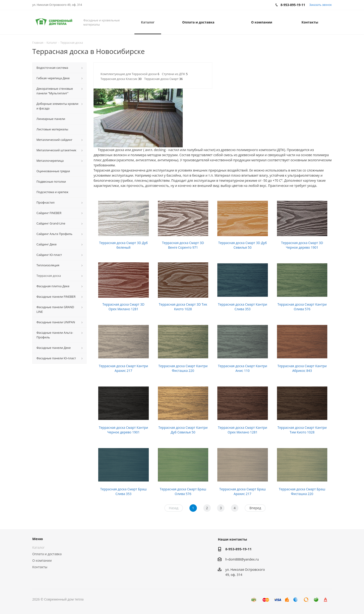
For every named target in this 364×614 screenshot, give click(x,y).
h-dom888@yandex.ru (242, 559)
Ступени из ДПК (175, 74)
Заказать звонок (320, 5)
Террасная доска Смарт (163, 79)
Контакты (40, 567)
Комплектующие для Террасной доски (130, 74)
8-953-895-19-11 (238, 549)
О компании (42, 560)
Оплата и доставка (47, 554)
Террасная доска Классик (121, 79)
